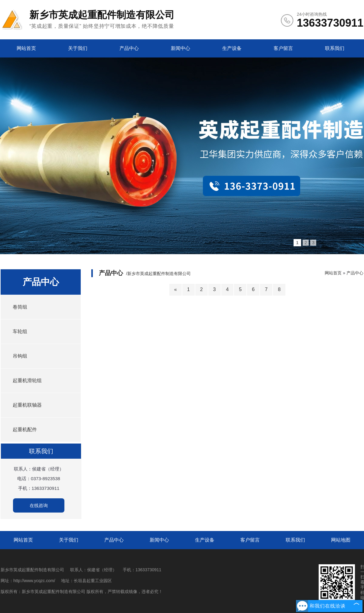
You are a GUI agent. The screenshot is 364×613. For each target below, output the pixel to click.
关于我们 (78, 48)
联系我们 (335, 48)
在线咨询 (39, 505)
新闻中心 (180, 48)
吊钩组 (20, 356)
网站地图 (341, 540)
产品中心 (129, 48)
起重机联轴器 (27, 405)
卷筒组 (20, 307)
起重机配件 (25, 429)
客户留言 (283, 48)
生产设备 (232, 48)
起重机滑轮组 (27, 380)
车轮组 (20, 331)
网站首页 (26, 48)
